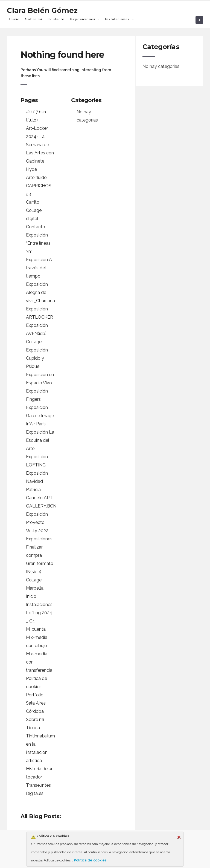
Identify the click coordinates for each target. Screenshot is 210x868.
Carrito (33, 202)
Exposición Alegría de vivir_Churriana (40, 292)
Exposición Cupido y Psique (37, 358)
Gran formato (40, 563)
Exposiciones (83, 19)
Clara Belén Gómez (42, 10)
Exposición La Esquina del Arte (40, 440)
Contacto (56, 19)
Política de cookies (90, 860)
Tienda (33, 728)
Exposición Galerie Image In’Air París (40, 416)
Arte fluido (36, 178)
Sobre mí (34, 19)
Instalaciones (117, 19)
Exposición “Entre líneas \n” (38, 243)
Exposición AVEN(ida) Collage (37, 334)
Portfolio (35, 695)
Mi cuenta (36, 629)
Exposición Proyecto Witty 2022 (37, 522)
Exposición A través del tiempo (39, 268)
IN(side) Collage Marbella (35, 580)
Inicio (14, 19)
